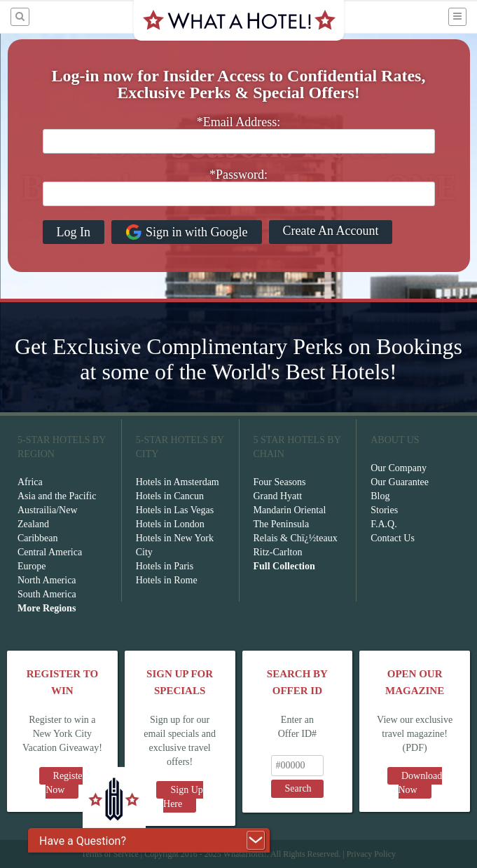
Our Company (399, 468)
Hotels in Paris (165, 566)
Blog (380, 496)
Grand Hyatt (278, 496)
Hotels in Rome (167, 580)
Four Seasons (280, 482)
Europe (32, 566)
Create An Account (331, 231)
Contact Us (393, 538)
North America (47, 580)
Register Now (65, 783)
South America (47, 594)
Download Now (421, 783)
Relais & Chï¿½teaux (296, 538)
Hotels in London (170, 524)
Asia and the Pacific (57, 496)
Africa (30, 482)
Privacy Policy (371, 854)
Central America (50, 552)
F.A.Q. (383, 524)
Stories (384, 510)
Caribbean (38, 538)
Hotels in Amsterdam (178, 482)
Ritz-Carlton (278, 552)
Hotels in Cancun (170, 496)
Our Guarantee (400, 482)
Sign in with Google (187, 232)
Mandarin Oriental (290, 510)
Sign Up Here (183, 797)
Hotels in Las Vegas (175, 510)
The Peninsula (282, 524)
